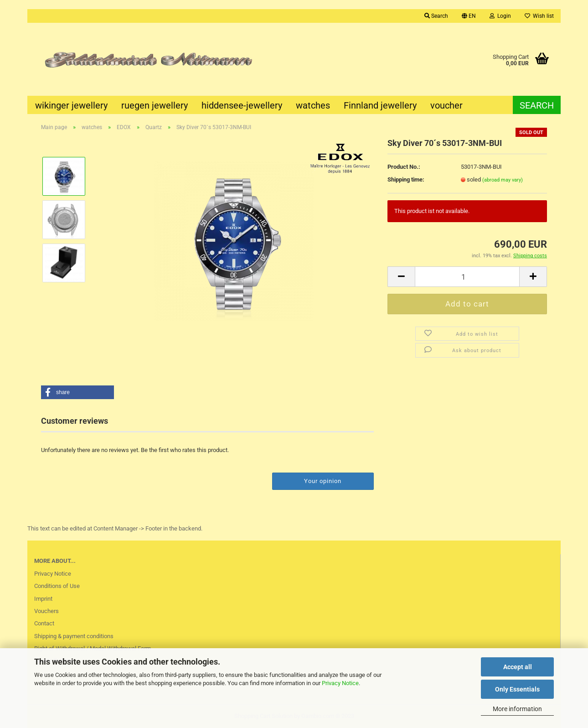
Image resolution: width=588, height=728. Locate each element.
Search (436, 16)
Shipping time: (406, 179)
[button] (77, 392)
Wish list (539, 16)
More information (517, 709)
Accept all (518, 667)
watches (313, 105)
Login (500, 16)
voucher (446, 105)
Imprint (43, 599)
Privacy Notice (340, 683)
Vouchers (46, 611)
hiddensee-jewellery (242, 105)
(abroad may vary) (503, 180)
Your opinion (323, 481)
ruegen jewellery (155, 105)
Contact (44, 623)
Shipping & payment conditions (74, 636)
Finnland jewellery (380, 105)
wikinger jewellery (71, 105)
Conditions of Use (57, 586)
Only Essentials (517, 689)
